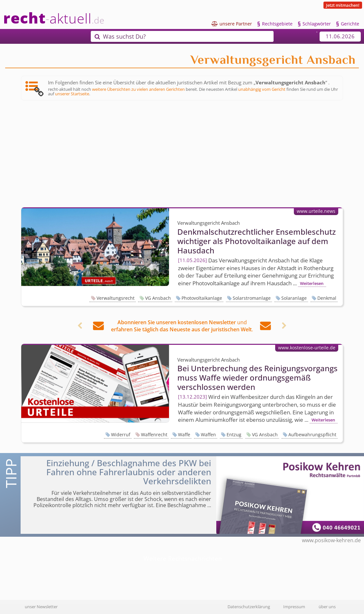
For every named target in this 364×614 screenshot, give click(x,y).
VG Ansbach (158, 298)
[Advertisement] (182, 154)
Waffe (184, 435)
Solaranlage (294, 298)
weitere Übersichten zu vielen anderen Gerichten (138, 89)
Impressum (294, 607)
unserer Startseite (72, 94)
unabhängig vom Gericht (262, 89)
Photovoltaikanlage (202, 298)
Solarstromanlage (252, 298)
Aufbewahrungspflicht (312, 435)
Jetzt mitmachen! (343, 5)
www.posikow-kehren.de (331, 540)
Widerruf (121, 435)
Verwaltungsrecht (116, 298)
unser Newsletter (41, 607)
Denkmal (327, 298)
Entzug (234, 435)
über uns (327, 607)
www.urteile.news (316, 211)
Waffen (208, 435)
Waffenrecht (154, 435)
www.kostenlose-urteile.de (307, 348)
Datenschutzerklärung (249, 607)
